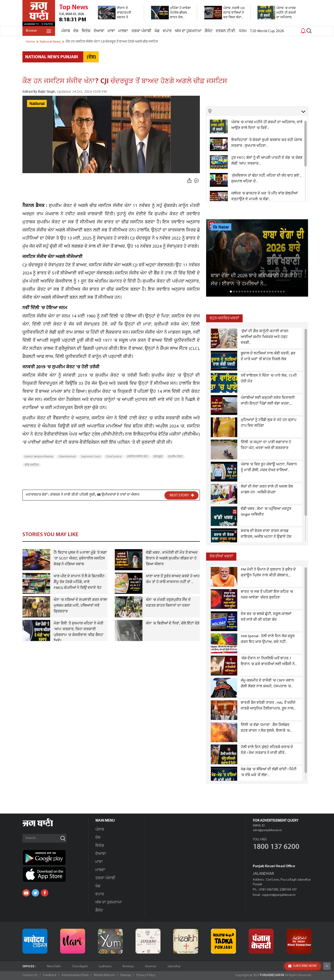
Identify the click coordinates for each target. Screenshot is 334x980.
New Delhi (54, 966)
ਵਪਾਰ (167, 31)
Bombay (128, 966)
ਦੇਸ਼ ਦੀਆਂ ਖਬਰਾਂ (221, 556)
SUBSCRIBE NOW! (302, 966)
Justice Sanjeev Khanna (39, 457)
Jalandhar (174, 966)
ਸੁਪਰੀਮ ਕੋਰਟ (175, 457)
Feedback (50, 975)
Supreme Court (91, 457)
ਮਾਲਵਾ (123, 31)
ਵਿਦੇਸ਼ (86, 31)
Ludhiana (105, 966)
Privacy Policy (146, 975)
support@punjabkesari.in (279, 895)
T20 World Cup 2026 (267, 31)
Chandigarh (80, 966)
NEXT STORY (182, 495)
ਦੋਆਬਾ (99, 31)
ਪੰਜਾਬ (66, 31)
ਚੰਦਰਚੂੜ (158, 457)
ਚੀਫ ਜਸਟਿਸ (32, 465)
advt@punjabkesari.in (267, 830)
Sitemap (126, 975)
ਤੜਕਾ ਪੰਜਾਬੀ (141, 31)
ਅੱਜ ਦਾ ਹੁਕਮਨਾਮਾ (188, 31)
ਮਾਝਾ (111, 31)
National (37, 104)
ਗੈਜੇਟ (209, 31)
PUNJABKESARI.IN (272, 975)
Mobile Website (104, 975)
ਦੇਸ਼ (76, 31)
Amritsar (151, 966)
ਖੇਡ (157, 31)
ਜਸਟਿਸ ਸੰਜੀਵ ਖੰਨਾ (138, 457)
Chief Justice (114, 457)
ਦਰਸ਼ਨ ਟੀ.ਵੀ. (226, 31)
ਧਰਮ (243, 31)
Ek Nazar (221, 227)
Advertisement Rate (75, 975)
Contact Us (30, 975)
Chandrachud (67, 457)
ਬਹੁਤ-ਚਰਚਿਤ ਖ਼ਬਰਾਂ (224, 318)
